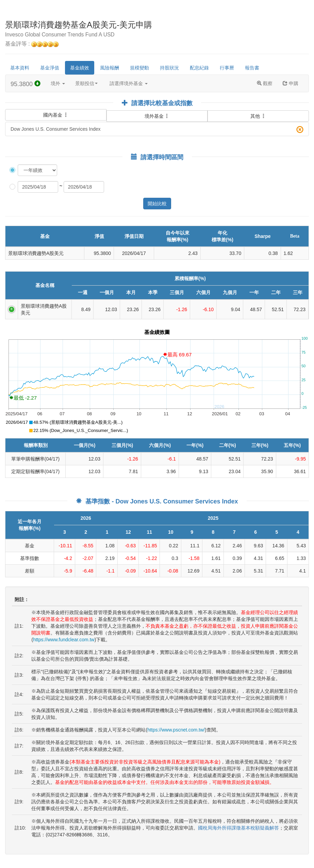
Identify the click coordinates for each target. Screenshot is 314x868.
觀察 (265, 83)
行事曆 (227, 68)
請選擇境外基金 (129, 83)
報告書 (252, 68)
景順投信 (86, 83)
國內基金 (56, 114)
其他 (258, 116)
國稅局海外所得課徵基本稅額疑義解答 (238, 828)
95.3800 (26, 84)
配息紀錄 (199, 68)
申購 (291, 83)
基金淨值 (50, 68)
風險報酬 (110, 68)
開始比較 (157, 204)
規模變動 (139, 68)
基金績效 (80, 68)
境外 (58, 83)
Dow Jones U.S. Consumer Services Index (157, 130)
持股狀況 (169, 68)
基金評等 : (32, 44)
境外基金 (157, 116)
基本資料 (20, 68)
